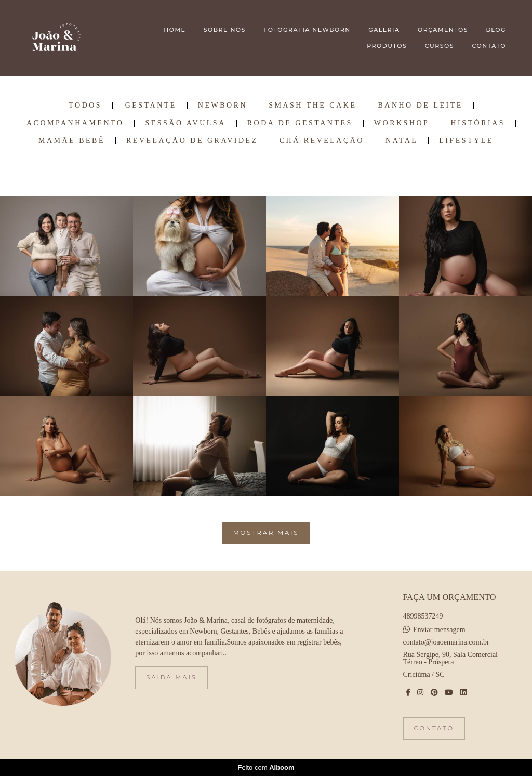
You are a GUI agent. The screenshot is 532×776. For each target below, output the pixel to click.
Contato (434, 728)
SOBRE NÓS (225, 30)
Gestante (151, 106)
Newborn (223, 106)
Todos (85, 106)
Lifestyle (466, 141)
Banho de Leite (420, 106)
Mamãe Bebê (72, 141)
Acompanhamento (75, 123)
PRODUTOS (387, 46)
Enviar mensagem (439, 630)
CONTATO (489, 46)
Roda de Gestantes (300, 123)
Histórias (478, 123)
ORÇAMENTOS (443, 30)
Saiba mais (171, 677)
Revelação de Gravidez (192, 141)
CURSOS (440, 46)
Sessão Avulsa (185, 123)
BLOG (496, 30)
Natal (402, 141)
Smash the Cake (312, 106)
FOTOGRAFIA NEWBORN (307, 30)
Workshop (402, 123)
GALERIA (384, 30)
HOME (175, 30)
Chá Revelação (322, 141)
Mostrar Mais (266, 533)
